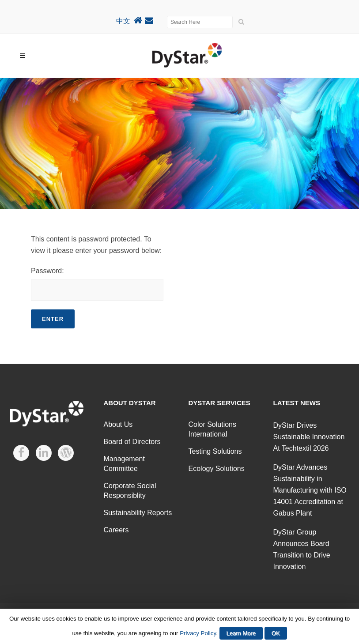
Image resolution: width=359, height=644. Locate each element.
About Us (118, 424)
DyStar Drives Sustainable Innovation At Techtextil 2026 (309, 437)
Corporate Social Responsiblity (130, 491)
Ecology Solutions (217, 469)
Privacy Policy (198, 633)
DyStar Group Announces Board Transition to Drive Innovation (302, 549)
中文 (123, 21)
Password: (97, 284)
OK (276, 633)
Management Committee (124, 464)
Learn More (241, 633)
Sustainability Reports (138, 513)
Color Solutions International (213, 429)
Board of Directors (132, 442)
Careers (116, 530)
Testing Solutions (215, 451)
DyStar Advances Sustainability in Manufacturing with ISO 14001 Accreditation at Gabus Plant (310, 490)
